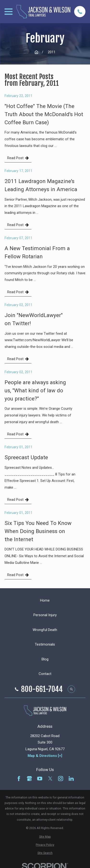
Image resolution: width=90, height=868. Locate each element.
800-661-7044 (42, 689)
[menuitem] (45, 837)
